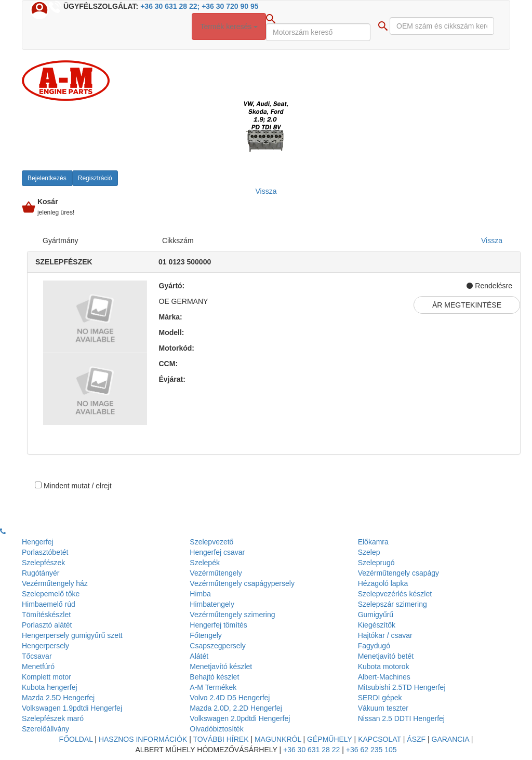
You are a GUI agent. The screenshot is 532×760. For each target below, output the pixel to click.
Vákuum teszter (383, 708)
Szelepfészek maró (53, 718)
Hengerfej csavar (217, 552)
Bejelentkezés (47, 178)
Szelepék (205, 563)
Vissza (492, 241)
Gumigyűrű (376, 615)
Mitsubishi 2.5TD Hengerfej (402, 687)
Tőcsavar (37, 656)
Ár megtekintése (467, 305)
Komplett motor (46, 677)
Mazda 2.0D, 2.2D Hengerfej (236, 708)
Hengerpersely (45, 646)
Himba (200, 594)
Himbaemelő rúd (49, 604)
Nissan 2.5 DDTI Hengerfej (401, 718)
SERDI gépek (380, 698)
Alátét (199, 656)
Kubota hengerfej (50, 687)
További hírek (221, 739)
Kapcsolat (380, 739)
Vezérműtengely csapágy (398, 573)
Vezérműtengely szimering (232, 615)
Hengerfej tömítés (218, 625)
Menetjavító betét (386, 656)
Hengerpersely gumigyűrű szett (72, 635)
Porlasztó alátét (47, 625)
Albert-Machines (384, 677)
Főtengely (205, 635)
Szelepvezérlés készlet (395, 594)
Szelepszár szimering (393, 604)
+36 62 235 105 (371, 750)
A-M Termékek (213, 687)
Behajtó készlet (214, 677)
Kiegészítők (377, 625)
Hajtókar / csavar (385, 635)
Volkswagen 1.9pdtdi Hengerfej (72, 708)
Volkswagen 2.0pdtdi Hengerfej (240, 718)
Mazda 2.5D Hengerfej (58, 698)
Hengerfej (38, 542)
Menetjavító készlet (221, 666)
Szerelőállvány (45, 729)
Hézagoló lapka (383, 583)
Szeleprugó (376, 563)
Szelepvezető (211, 542)
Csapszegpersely (217, 646)
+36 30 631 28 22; (170, 6)
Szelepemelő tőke (51, 594)
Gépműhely (330, 739)
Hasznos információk (143, 739)
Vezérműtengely (216, 573)
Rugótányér (41, 573)
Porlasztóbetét (45, 552)
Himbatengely (212, 604)
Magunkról (278, 739)
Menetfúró (38, 666)
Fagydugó (374, 646)
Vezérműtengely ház (55, 583)
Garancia (450, 739)
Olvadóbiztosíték (217, 729)
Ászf (416, 739)
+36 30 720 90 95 (230, 6)
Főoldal (76, 739)
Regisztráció (95, 178)
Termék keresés (229, 26)
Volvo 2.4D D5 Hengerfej (230, 698)
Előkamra (373, 542)
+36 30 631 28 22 (311, 750)
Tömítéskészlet (46, 615)
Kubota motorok (384, 666)
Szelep (369, 552)
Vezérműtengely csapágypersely (242, 583)
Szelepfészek (43, 563)
